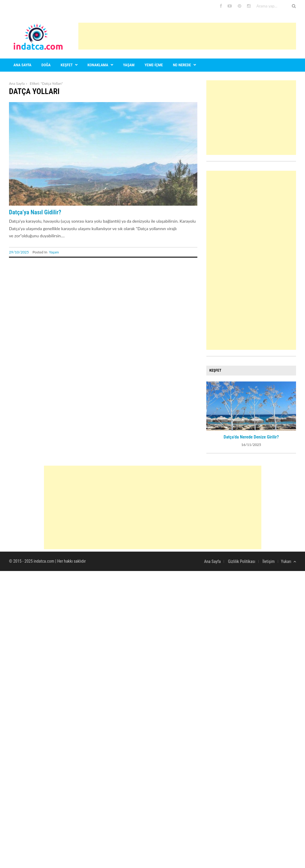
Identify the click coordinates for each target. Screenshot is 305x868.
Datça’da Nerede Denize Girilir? (251, 437)
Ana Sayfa (17, 83)
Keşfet (67, 65)
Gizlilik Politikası (241, 561)
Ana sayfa (22, 65)
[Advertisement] (187, 36)
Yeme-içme (154, 65)
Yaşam (129, 65)
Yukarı (289, 561)
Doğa (46, 65)
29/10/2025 (19, 252)
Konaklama (98, 65)
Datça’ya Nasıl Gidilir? (35, 212)
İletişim (269, 561)
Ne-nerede (182, 65)
